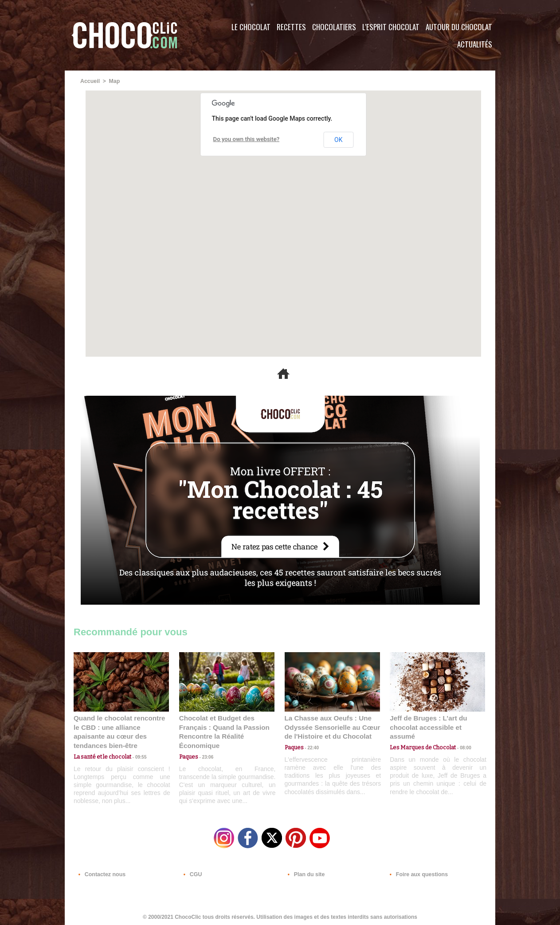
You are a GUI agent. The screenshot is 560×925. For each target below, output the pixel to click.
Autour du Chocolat (459, 27)
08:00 (459, 738)
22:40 (310, 746)
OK (338, 139)
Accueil (90, 81)
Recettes (291, 27)
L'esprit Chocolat (391, 27)
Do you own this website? (243, 139)
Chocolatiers (334, 27)
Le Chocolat (251, 27)
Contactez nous (100, 871)
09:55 (136, 746)
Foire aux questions (416, 871)
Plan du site (305, 871)
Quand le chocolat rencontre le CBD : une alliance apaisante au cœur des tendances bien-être (121, 726)
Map (114, 81)
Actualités (475, 44)
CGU (192, 871)
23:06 (205, 755)
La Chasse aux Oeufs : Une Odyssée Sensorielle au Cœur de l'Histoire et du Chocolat (329, 726)
